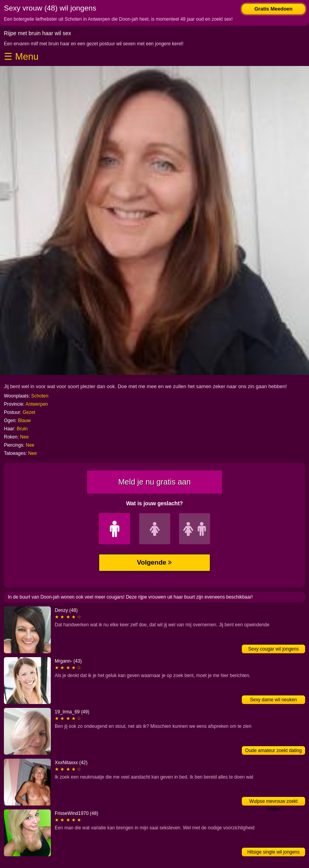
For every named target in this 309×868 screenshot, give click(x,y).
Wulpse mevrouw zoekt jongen (273, 802)
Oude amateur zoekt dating (274, 750)
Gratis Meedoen (273, 9)
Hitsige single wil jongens (273, 852)
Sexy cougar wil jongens (273, 649)
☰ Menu (21, 56)
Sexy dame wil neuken (273, 700)
